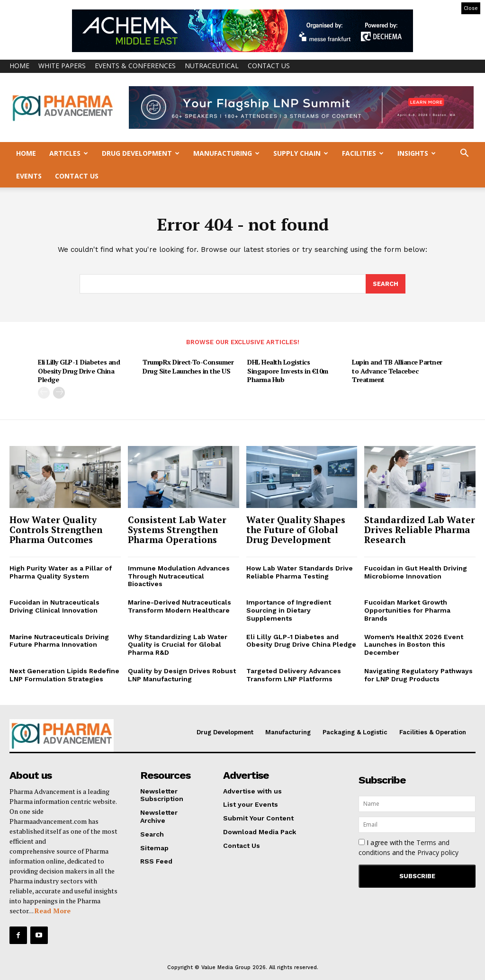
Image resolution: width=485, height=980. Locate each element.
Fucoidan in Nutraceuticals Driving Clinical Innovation (54, 607)
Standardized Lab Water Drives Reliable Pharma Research (420, 530)
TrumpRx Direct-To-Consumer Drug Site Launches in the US (188, 367)
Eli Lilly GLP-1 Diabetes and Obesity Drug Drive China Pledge (79, 371)
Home (19, 66)
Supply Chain (301, 153)
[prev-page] (44, 393)
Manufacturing (226, 153)
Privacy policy (438, 852)
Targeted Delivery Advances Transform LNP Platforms (294, 675)
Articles (69, 153)
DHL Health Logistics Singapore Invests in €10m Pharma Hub (288, 371)
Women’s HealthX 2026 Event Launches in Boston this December (414, 645)
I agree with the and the (409, 847)
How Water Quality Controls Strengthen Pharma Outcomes (56, 530)
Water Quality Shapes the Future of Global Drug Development (296, 530)
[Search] (386, 285)
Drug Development (141, 153)
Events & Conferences (135, 66)
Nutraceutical (212, 66)
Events (29, 176)
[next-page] (59, 393)
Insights (417, 153)
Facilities (363, 153)
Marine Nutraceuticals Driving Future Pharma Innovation (59, 641)
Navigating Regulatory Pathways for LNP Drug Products (418, 675)
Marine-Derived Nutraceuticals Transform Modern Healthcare (180, 607)
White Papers (62, 66)
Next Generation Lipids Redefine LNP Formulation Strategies (64, 675)
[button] (464, 154)
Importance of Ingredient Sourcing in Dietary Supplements (289, 611)
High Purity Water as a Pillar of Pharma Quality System (61, 573)
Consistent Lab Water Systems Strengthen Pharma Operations (177, 530)
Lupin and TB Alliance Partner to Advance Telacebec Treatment (397, 371)
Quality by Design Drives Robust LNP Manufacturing (182, 675)
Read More (53, 911)
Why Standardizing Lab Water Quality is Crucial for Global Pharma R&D (178, 645)
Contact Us (269, 66)
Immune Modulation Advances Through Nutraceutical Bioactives (179, 577)
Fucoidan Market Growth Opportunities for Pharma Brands (407, 611)
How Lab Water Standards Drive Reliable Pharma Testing (300, 573)
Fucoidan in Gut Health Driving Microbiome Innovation (416, 573)
